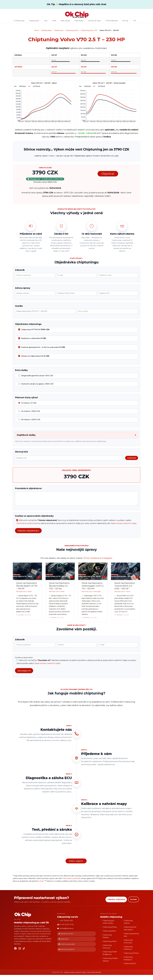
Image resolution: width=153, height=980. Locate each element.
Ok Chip (125, 21)
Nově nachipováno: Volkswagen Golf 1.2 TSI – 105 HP (93, 586)
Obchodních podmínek (72, 878)
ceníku (41, 881)
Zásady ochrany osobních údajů (75, 972)
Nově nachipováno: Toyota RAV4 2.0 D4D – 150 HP (125, 586)
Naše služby (79, 21)
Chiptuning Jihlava (131, 953)
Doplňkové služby (76, 435)
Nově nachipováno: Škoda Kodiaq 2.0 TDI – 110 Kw (59, 586)
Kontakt (134, 899)
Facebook (95, 558)
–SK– (135, 21)
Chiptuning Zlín (130, 963)
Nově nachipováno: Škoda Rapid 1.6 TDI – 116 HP (27, 586)
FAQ (46, 21)
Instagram (107, 558)
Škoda (30, 591)
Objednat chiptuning (116, 899)
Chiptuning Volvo (72, 30)
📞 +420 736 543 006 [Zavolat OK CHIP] (65, 921)
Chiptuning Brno (109, 931)
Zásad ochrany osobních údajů (124, 523)
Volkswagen (97, 591)
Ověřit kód (132, 458)
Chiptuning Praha (110, 927)
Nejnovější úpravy (22, 591)
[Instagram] (20, 949)
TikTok (86, 558)
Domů (37, 30)
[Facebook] (15, 949)
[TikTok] (24, 949)
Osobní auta (59, 30)
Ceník (54, 21)
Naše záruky (65, 21)
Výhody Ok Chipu (95, 21)
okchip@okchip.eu (67, 928)
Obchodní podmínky (94, 972)
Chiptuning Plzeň (110, 941)
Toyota (128, 591)
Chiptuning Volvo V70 (89, 30)
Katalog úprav (34, 21)
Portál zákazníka (112, 21)
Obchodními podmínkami (27, 523)
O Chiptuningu (19, 21)
